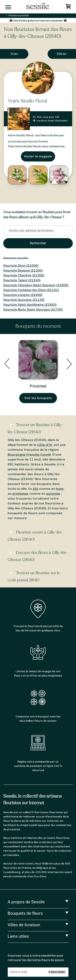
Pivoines (38, 386)
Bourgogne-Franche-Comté (29, 455)
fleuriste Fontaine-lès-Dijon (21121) (31, 290)
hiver (60, 489)
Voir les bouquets (38, 398)
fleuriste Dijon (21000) (21, 266)
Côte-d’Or (45, 445)
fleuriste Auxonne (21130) (24, 300)
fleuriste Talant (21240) (22, 280)
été (35, 489)
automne (53, 494)
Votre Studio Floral (27, 101)
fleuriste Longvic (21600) (23, 295)
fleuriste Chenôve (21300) (24, 275)
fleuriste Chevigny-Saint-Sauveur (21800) (36, 285)
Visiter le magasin (38, 156)
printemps (20, 494)
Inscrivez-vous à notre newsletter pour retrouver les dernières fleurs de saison (36, 958)
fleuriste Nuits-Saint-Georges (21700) (33, 309)
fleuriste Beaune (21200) (23, 270)
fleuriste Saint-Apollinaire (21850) (30, 305)
